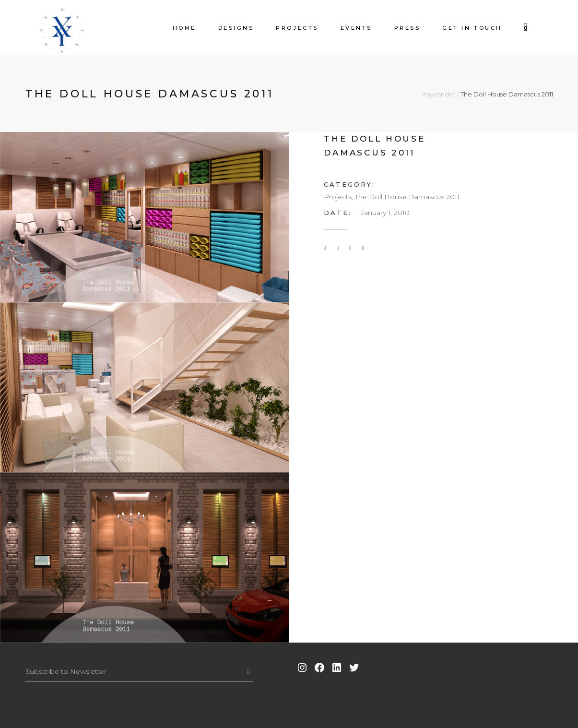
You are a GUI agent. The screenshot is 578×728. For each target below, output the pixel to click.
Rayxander (439, 94)
